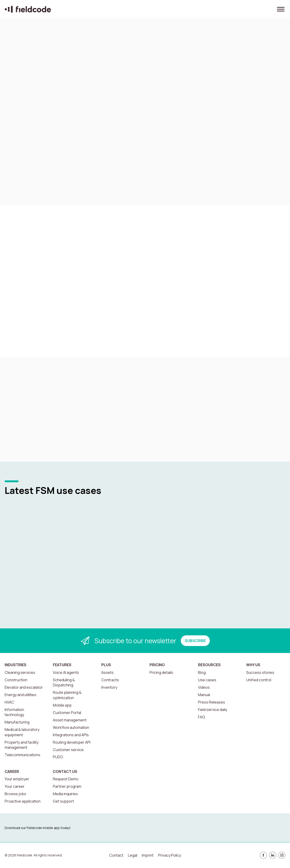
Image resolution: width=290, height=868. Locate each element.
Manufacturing (17, 722)
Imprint (148, 855)
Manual (204, 695)
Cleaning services (20, 672)
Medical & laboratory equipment (22, 732)
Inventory (109, 687)
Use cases (207, 680)
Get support (63, 801)
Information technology (14, 712)
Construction (16, 680)
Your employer (17, 779)
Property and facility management (22, 745)
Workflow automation (71, 727)
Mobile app (62, 705)
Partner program (67, 786)
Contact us (65, 772)
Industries (16, 665)
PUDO (58, 757)
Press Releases (212, 702)
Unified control (259, 680)
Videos (204, 687)
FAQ (201, 717)
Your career (15, 786)
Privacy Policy (170, 855)
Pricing (157, 665)
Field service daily (213, 710)
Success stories (260, 672)
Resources (209, 665)
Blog (202, 672)
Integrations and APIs (71, 735)
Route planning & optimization (67, 695)
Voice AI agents (66, 672)
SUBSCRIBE (195, 641)
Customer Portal (67, 713)
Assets (107, 672)
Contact (116, 855)
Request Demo (66, 779)
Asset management (70, 720)
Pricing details (161, 672)
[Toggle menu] (281, 9)
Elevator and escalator (24, 687)
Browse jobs (15, 794)
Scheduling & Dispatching (64, 682)
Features (62, 665)
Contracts (110, 680)
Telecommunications (22, 755)
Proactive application (23, 801)
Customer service (68, 750)
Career (12, 772)
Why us (253, 665)
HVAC (9, 702)
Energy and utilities (21, 695)
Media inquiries (65, 794)
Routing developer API (72, 742)
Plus (106, 665)
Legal (133, 855)
